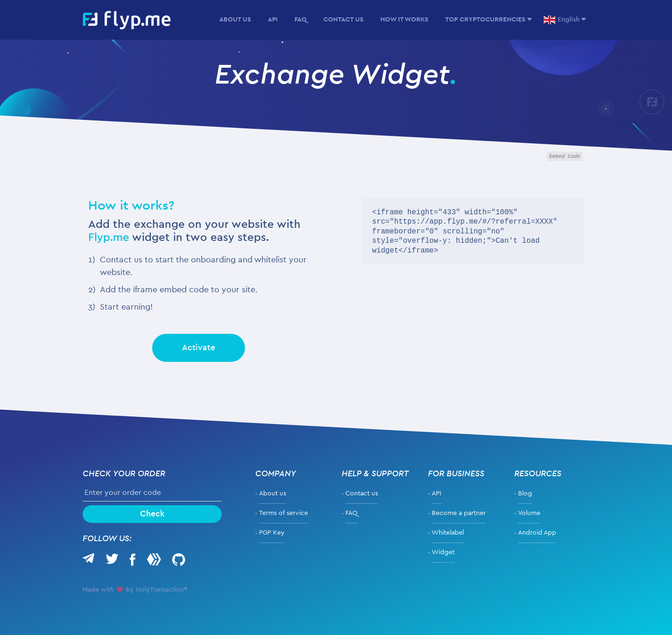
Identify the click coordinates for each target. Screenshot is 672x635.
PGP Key (272, 533)
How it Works (404, 20)
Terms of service (283, 513)
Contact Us (343, 20)
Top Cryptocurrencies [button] (485, 20)
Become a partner (459, 513)
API (273, 20)
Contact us (362, 494)
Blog (525, 494)
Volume (529, 513)
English (562, 20)
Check (152, 514)
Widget (443, 552)
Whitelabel (448, 533)
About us (235, 20)
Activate (199, 348)
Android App (537, 533)
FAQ (301, 20)
